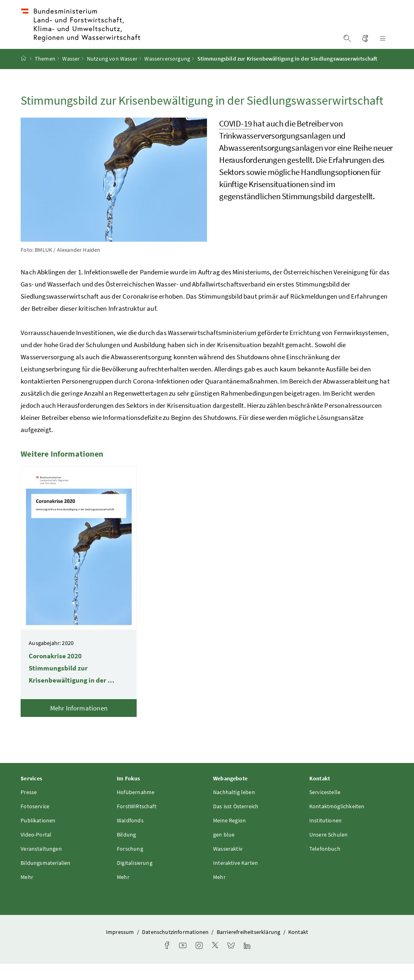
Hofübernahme (136, 808)
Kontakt (298, 948)
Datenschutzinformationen (176, 948)
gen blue (224, 850)
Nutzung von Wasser (112, 75)
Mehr (27, 893)
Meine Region (229, 836)
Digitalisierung (135, 879)
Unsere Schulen (328, 850)
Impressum (121, 948)
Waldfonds (130, 836)
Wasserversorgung (167, 75)
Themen (45, 75)
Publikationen (38, 836)
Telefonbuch (325, 864)
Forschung (130, 864)
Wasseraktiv (228, 864)
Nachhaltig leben (234, 808)
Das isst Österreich (236, 822)
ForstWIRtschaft (137, 822)
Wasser (71, 75)
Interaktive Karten (236, 879)
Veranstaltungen (41, 864)
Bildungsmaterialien (45, 879)
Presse (29, 808)
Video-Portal (36, 850)
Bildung (126, 850)
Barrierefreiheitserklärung (249, 948)
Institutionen (325, 836)
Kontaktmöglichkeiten (337, 822)
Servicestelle (325, 808)
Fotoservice (35, 822)
